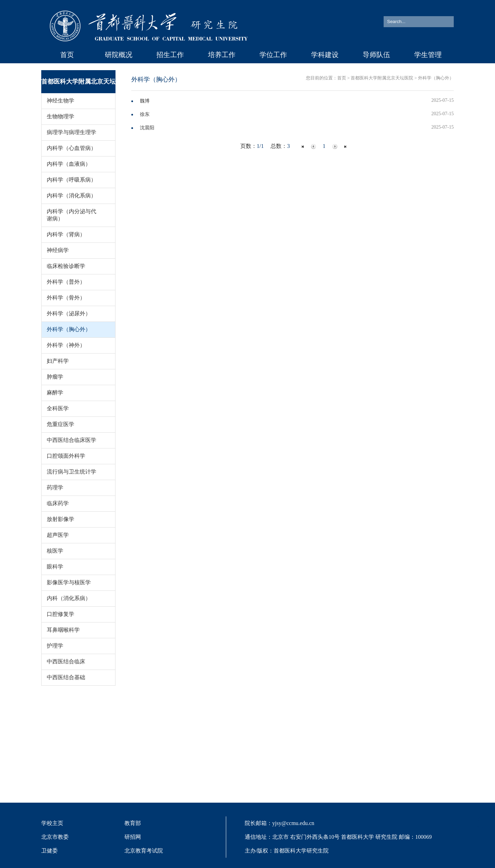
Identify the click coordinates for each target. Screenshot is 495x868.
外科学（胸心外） (69, 329)
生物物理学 (60, 116)
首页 (67, 55)
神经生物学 (60, 101)
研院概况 (119, 55)
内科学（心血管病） (71, 148)
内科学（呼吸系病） (71, 180)
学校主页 (52, 823)
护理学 (55, 646)
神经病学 (58, 250)
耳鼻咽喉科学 (63, 630)
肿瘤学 (55, 377)
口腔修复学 (60, 614)
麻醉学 (55, 393)
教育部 (133, 823)
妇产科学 (58, 361)
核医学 (55, 551)
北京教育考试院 (144, 851)
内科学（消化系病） (71, 196)
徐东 (145, 114)
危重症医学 (60, 424)
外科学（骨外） (66, 298)
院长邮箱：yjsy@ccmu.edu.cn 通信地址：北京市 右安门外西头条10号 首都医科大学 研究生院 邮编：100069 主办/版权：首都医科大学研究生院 (338, 837)
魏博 (145, 101)
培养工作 (222, 55)
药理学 (55, 487)
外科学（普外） (66, 282)
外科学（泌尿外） (69, 313)
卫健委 (49, 851)
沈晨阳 (147, 128)
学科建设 (325, 55)
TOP (480, 823)
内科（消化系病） (69, 598)
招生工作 (170, 55)
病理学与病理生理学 (71, 132)
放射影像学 (60, 519)
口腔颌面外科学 (66, 456)
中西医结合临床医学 (71, 440)
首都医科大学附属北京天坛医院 (382, 78)
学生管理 (428, 55)
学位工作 (273, 55)
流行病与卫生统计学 (71, 472)
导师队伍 (376, 55)
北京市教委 (55, 837)
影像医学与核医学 (69, 582)
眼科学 (55, 567)
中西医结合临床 (66, 661)
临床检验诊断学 (66, 266)
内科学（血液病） (69, 164)
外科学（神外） (66, 345)
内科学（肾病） (66, 234)
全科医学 (58, 408)
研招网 (133, 837)
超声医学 (58, 535)
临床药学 (58, 503)
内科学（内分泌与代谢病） (71, 215)
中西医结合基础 (66, 677)
